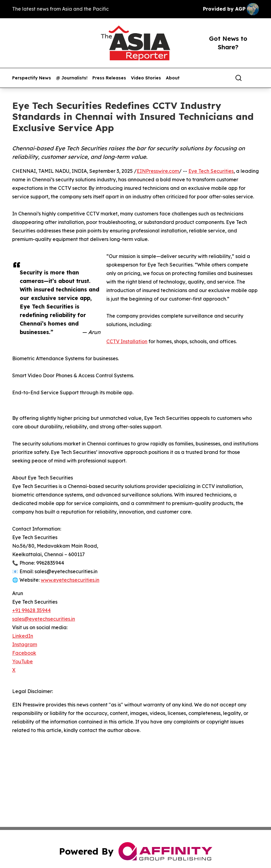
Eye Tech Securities (211, 171)
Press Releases (109, 78)
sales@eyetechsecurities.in (44, 619)
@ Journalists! (72, 78)
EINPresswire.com (158, 171)
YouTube (22, 661)
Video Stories (146, 78)
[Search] (238, 78)
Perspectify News (32, 78)
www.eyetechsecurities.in (70, 580)
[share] (255, 78)
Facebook (24, 653)
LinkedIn (23, 636)
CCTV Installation (127, 341)
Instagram (25, 644)
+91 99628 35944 (31, 610)
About (173, 78)
